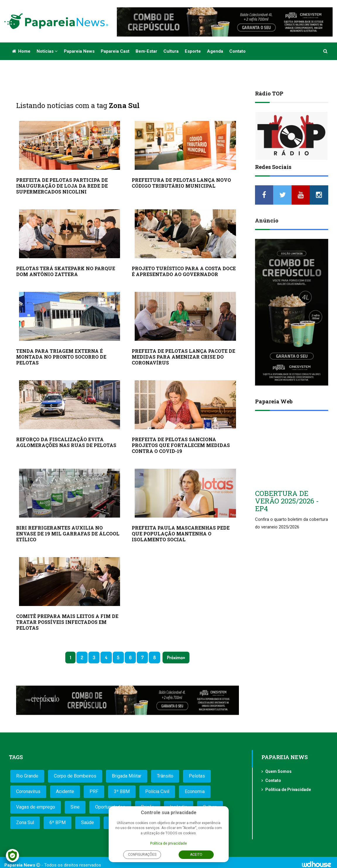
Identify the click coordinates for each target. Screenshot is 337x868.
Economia (195, 791)
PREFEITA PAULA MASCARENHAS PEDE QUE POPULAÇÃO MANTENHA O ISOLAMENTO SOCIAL (181, 534)
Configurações (142, 855)
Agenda (215, 51)
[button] (326, 51)
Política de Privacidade (288, 790)
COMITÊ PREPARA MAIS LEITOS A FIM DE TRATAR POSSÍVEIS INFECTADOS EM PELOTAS (67, 622)
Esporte (193, 51)
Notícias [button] (47, 51)
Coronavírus (28, 791)
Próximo (175, 658)
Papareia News (79, 51)
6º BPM (58, 822)
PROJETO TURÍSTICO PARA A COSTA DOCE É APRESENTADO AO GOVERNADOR (184, 271)
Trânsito (165, 776)
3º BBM (122, 791)
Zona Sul (25, 822)
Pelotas (197, 776)
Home (21, 51)
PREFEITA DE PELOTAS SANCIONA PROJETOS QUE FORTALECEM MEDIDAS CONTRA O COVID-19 (181, 445)
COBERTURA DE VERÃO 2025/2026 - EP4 (287, 501)
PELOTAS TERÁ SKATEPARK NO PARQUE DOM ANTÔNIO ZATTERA (66, 271)
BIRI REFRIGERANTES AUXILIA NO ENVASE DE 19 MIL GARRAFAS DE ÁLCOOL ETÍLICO (68, 534)
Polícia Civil (157, 791)
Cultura (171, 51)
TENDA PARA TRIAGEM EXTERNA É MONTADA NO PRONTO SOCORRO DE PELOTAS (61, 357)
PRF (94, 791)
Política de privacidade (168, 843)
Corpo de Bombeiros (75, 776)
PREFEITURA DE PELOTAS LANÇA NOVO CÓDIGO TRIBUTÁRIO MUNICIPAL (181, 183)
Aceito (196, 855)
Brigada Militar (127, 776)
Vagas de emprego (36, 807)
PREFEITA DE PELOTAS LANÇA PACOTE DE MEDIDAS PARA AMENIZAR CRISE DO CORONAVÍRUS (183, 357)
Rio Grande (27, 776)
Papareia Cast (115, 51)
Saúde (88, 822)
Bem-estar (146, 51)
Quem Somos (278, 771)
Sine (75, 807)
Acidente (65, 791)
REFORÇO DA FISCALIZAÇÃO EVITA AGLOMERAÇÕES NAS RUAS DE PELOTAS (66, 442)
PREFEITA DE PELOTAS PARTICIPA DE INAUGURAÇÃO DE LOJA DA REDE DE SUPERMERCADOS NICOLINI (62, 186)
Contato (237, 51)
